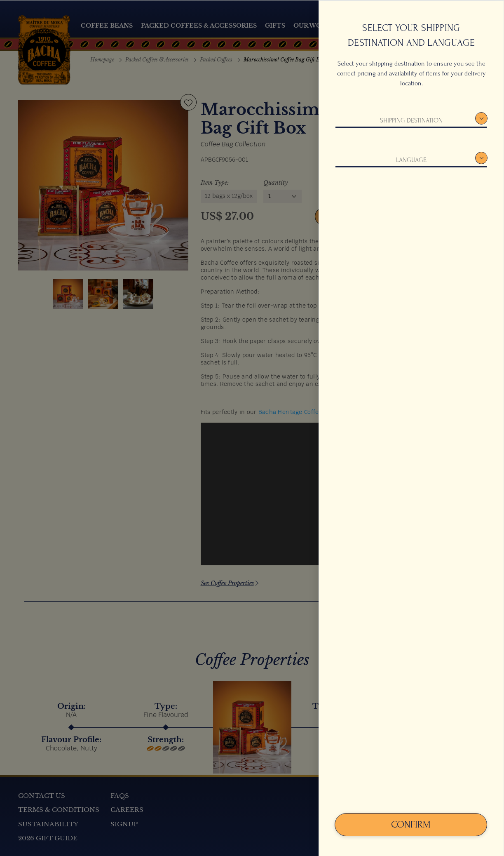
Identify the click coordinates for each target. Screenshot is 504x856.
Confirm (411, 824)
